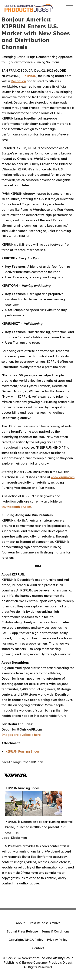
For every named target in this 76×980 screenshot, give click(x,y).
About (20, 923)
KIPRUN (30, 76)
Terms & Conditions (55, 931)
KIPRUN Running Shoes (22, 751)
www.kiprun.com (63, 477)
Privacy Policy (57, 940)
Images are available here (21, 735)
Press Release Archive (44, 923)
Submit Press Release (22, 931)
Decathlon (18, 81)
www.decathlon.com (16, 507)
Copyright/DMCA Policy (26, 940)
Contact (38, 948)
